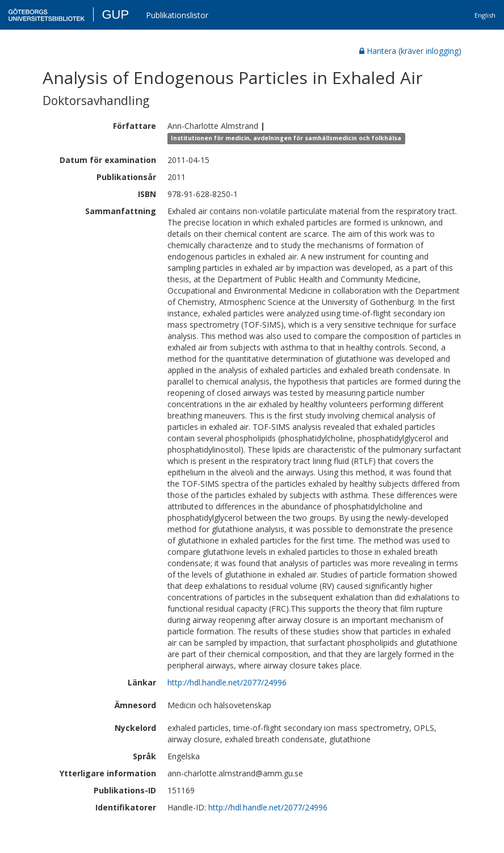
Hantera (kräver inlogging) (410, 51)
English (485, 15)
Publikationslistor (177, 15)
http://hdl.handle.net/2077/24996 (227, 682)
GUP (115, 14)
